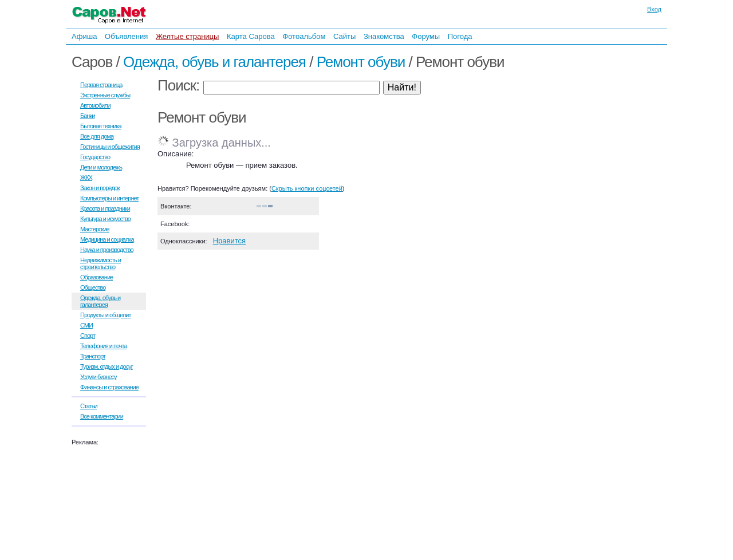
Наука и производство (107, 250)
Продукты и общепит (106, 315)
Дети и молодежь (101, 167)
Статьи (89, 406)
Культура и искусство (105, 219)
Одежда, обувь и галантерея (214, 62)
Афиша (84, 36)
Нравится (229, 241)
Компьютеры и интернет (109, 198)
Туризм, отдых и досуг (107, 366)
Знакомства (384, 36)
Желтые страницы (188, 36)
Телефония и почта (104, 346)
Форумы (426, 36)
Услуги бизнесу (98, 377)
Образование (96, 277)
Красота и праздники (105, 208)
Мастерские (95, 229)
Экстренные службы (105, 95)
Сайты (344, 36)
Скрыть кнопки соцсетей (307, 188)
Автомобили (95, 105)
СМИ (86, 325)
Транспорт (93, 356)
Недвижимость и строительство (101, 263)
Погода (460, 36)
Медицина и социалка (107, 239)
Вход (654, 9)
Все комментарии (102, 416)
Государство (95, 157)
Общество (93, 287)
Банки (87, 116)
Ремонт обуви (361, 62)
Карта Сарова (251, 36)
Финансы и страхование (109, 387)
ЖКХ (86, 178)
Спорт (88, 336)
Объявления (126, 36)
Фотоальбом (304, 36)
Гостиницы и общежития (110, 147)
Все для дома (97, 136)
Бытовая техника (101, 126)
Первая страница (101, 85)
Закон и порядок (100, 188)
